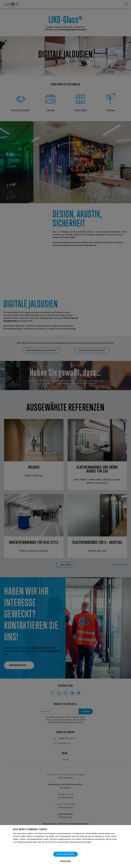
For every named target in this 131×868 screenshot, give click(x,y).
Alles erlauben (65, 854)
